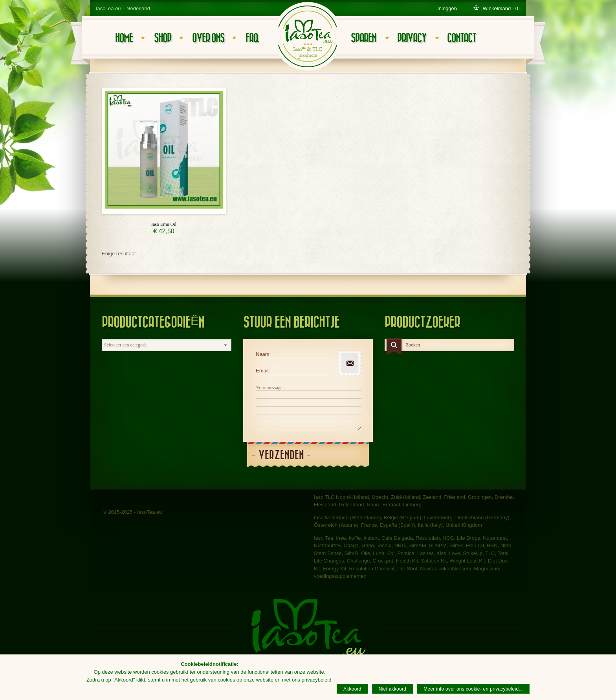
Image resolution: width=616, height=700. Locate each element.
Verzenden (281, 455)
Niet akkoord (392, 689)
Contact (461, 38)
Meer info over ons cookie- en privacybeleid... (473, 689)
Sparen (363, 38)
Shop (163, 38)
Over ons (208, 38)
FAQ (252, 38)
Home (124, 38)
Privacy (412, 38)
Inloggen (447, 8)
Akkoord (352, 689)
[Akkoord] (606, 677)
